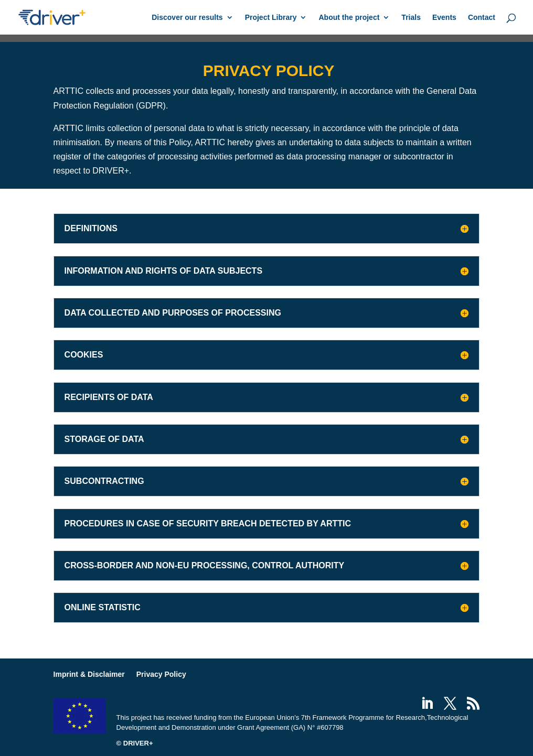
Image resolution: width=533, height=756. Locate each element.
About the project (349, 18)
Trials (411, 18)
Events (444, 18)
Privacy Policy (161, 674)
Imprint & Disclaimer (89, 674)
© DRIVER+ (135, 743)
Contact (482, 18)
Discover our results (187, 18)
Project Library (271, 18)
